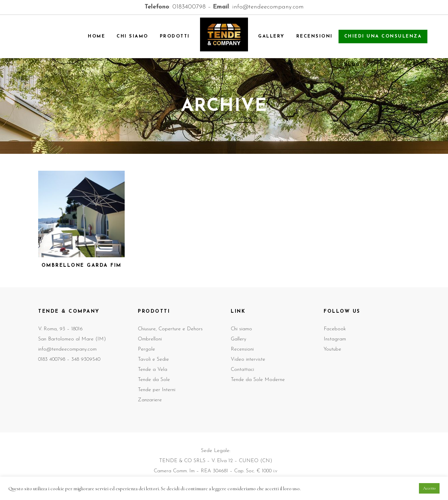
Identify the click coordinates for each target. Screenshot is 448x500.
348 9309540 (86, 360)
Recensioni (242, 349)
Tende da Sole (154, 380)
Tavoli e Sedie (153, 360)
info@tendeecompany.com (268, 7)
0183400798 (189, 7)
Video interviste (248, 360)
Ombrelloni (150, 339)
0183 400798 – (55, 360)
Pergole (146, 349)
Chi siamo (241, 329)
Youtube (332, 349)
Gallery (239, 339)
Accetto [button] (429, 488)
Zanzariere (150, 400)
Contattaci (242, 370)
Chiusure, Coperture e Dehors (170, 329)
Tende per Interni (157, 390)
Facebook (335, 329)
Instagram (335, 339)
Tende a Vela (153, 370)
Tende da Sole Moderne (258, 380)
